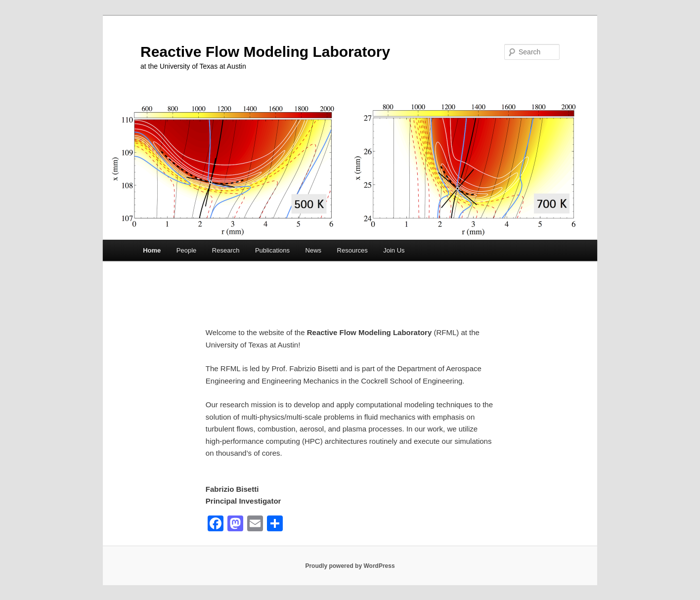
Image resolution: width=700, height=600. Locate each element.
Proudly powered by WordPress (350, 566)
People (186, 250)
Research (226, 250)
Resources (352, 250)
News (314, 250)
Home (152, 250)
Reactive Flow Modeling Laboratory (265, 52)
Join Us (394, 250)
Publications (272, 250)
